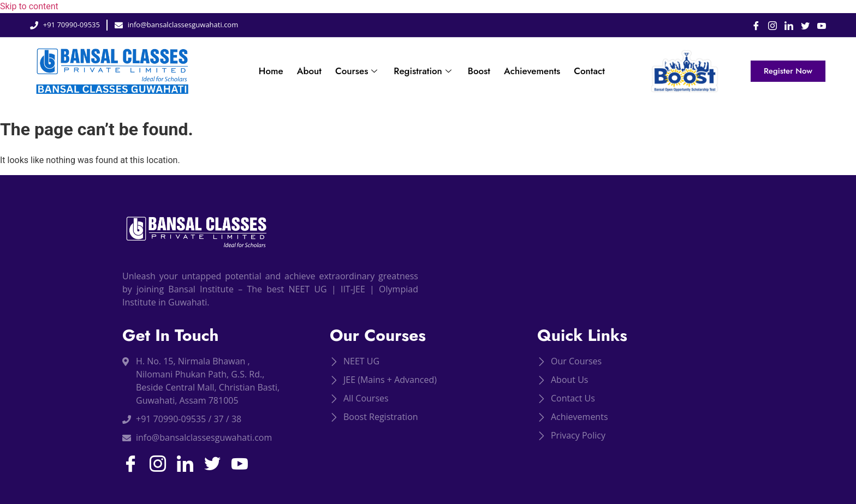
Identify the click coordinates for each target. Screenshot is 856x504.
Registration (424, 71)
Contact (589, 71)
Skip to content (29, 6)
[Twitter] (801, 25)
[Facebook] (752, 25)
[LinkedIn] (785, 25)
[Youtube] (818, 25)
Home (271, 71)
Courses (358, 71)
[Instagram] (769, 25)
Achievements (532, 71)
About (309, 71)
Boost (479, 71)
